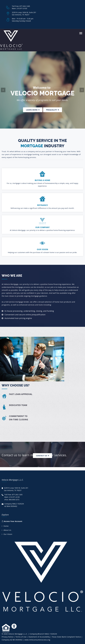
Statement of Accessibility (39, 637)
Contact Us (42, 456)
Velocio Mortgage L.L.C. (18, 634)
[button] (3, 90)
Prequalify (53, 110)
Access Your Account (12, 521)
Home (6, 526)
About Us (7, 530)
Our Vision (8, 534)
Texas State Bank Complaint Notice (66, 637)
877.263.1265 (25, 6)
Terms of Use (21, 637)
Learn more (33, 110)
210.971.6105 (22, 8)
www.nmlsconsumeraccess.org (37, 640)
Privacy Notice (8, 637)
